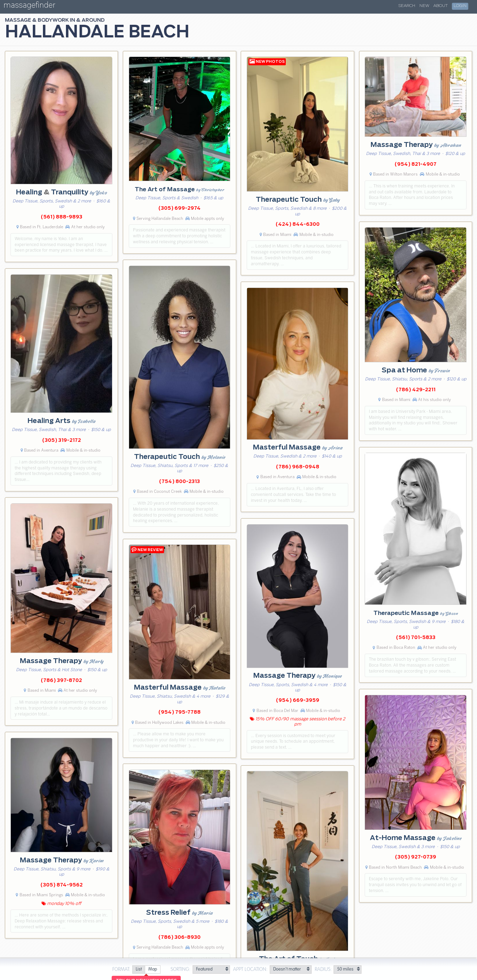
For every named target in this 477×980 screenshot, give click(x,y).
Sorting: (181, 970)
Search (407, 6)
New (424, 6)
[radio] (139, 970)
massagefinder (29, 6)
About (441, 6)
